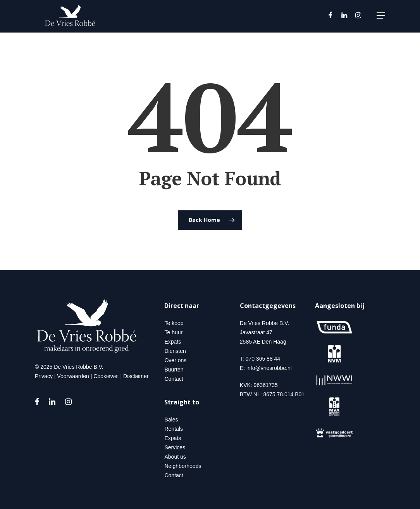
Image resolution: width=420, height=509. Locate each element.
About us (175, 457)
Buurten (174, 370)
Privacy (44, 376)
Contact (174, 379)
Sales (171, 420)
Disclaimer (136, 376)
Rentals (173, 429)
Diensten (175, 351)
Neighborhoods (183, 466)
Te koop (174, 323)
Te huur (173, 332)
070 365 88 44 (263, 359)
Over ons (175, 360)
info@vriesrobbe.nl (269, 368)
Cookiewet (106, 376)
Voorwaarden (73, 376)
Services (175, 447)
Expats (173, 342)
